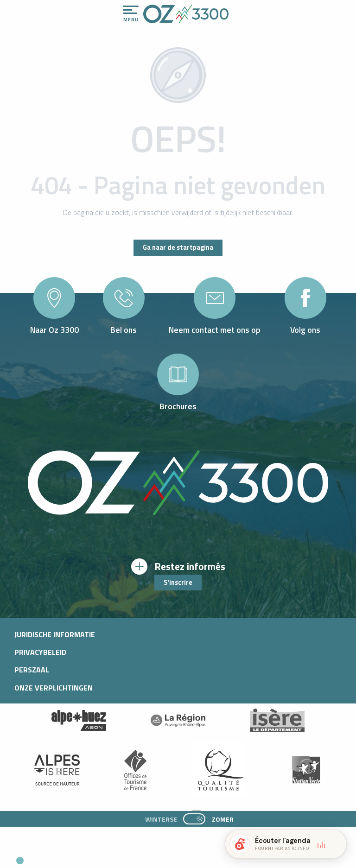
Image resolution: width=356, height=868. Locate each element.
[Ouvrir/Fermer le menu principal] (131, 14)
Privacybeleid (40, 652)
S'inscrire (178, 583)
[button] (86, 857)
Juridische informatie (55, 634)
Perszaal (32, 670)
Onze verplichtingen (54, 688)
